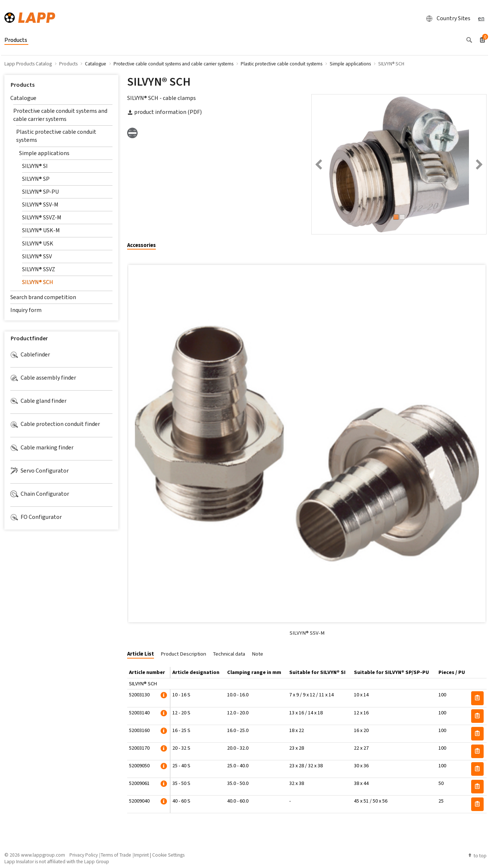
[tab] (144, 246)
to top (477, 856)
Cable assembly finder (43, 378)
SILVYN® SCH (38, 282)
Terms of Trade (116, 855)
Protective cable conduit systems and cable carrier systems (60, 115)
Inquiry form (26, 310)
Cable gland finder (38, 401)
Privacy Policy (84, 855)
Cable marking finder (42, 448)
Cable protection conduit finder (55, 424)
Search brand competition (43, 297)
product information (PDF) (164, 112)
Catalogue (23, 98)
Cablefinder (30, 355)
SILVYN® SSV (37, 256)
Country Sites (446, 18)
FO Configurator (36, 517)
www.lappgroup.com (43, 855)
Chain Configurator (40, 494)
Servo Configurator (40, 471)
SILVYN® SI (35, 166)
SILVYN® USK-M (41, 230)
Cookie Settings (168, 855)
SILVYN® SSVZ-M (42, 217)
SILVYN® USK (38, 243)
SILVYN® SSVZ (39, 269)
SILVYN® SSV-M (40, 205)
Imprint (141, 855)
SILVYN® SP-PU (40, 192)
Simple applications (44, 153)
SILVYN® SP (36, 179)
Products (23, 85)
